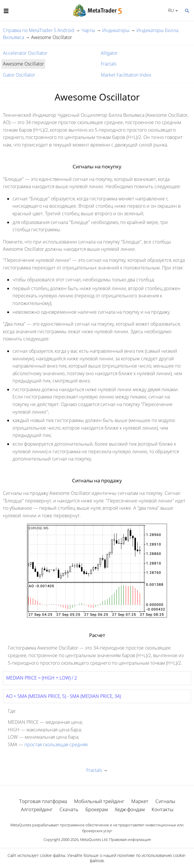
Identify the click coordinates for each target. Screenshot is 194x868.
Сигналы (165, 801)
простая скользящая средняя (56, 744)
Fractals (109, 64)
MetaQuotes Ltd (94, 839)
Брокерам (97, 809)
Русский (170, 10)
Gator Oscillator (19, 75)
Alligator (109, 53)
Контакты (162, 809)
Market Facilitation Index (126, 75)
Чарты (88, 30)
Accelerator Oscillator (25, 53)
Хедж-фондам (130, 809)
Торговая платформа (43, 801)
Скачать (69, 809)
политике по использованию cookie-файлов (138, 858)
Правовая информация (130, 839)
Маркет (140, 801)
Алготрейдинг (37, 809)
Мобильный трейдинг (99, 801)
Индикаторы (116, 30)
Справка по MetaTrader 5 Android (39, 30)
